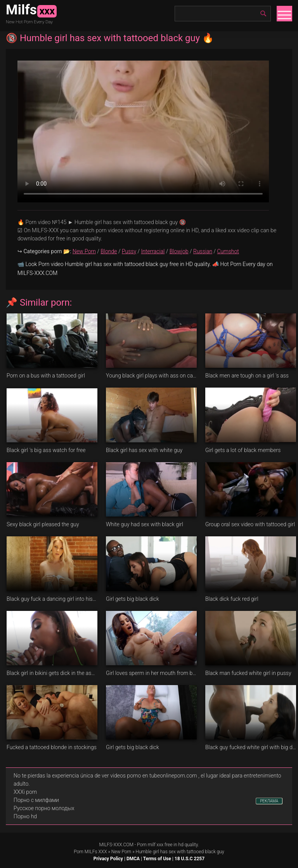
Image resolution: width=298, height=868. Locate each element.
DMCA (133, 859)
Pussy (129, 251)
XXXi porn (25, 792)
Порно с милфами (36, 800)
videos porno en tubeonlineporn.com (154, 776)
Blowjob (179, 251)
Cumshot (228, 251)
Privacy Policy (108, 859)
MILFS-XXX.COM (116, 845)
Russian (203, 251)
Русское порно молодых (44, 808)
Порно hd (25, 816)
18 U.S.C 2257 (190, 859)
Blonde (109, 251)
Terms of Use (157, 859)
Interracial (153, 251)
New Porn (84, 251)
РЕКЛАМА (269, 801)
